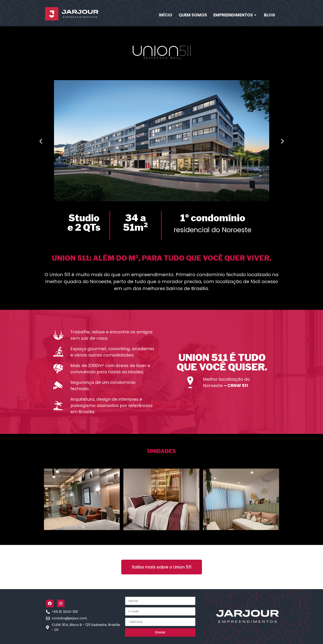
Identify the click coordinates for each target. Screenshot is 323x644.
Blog (270, 15)
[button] (41, 141)
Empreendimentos (235, 15)
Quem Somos (193, 15)
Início (166, 15)
